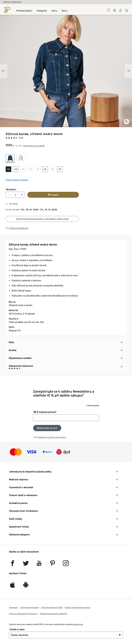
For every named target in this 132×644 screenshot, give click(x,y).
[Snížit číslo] (9, 195)
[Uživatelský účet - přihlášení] (120, 12)
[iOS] (12, 586)
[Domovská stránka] (7, 9)
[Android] (26, 586)
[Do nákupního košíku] (127, 12)
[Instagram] (66, 565)
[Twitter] (26, 565)
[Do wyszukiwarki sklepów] (115, 12)
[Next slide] (128, 71)
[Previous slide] (4, 71)
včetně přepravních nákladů (34, 146)
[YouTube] (39, 565)
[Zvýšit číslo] (22, 195)
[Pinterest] (52, 565)
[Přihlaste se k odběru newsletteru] (47, 428)
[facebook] (13, 565)
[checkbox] (10, 158)
